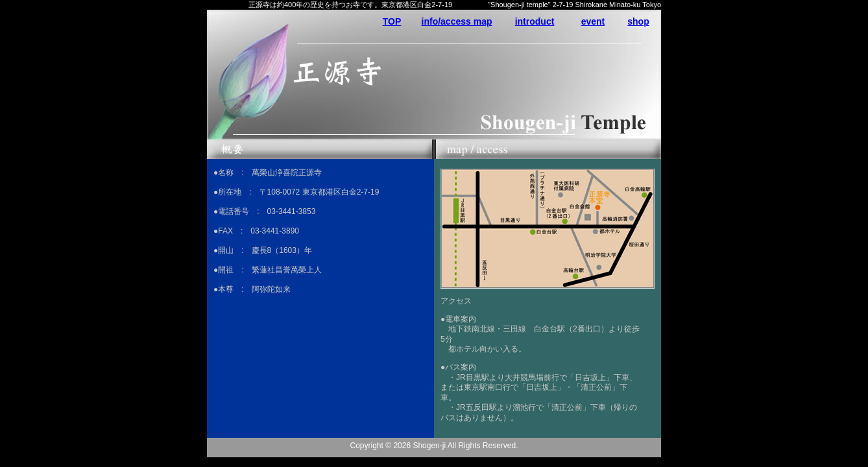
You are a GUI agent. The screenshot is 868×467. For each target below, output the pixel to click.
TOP (392, 21)
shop (638, 21)
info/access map (457, 21)
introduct (535, 21)
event (593, 21)
